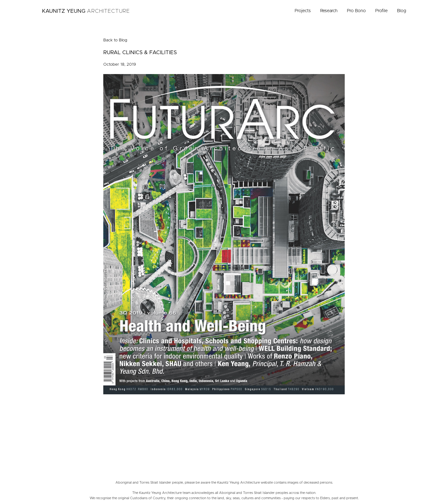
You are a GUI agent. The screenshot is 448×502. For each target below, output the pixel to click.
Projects (303, 11)
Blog (401, 11)
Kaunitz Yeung (86, 11)
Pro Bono (356, 11)
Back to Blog (115, 40)
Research (329, 11)
